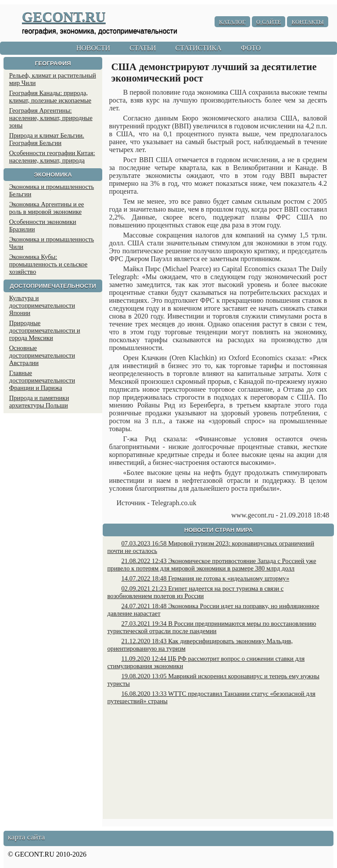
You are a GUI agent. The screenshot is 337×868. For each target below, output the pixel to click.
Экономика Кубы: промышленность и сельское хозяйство (48, 264)
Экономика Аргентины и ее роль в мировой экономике (47, 208)
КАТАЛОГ (232, 22)
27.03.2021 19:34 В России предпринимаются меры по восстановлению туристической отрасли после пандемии (212, 627)
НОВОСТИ (93, 48)
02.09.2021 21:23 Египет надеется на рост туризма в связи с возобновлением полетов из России (195, 592)
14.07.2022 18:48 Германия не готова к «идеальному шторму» (205, 578)
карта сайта (26, 837)
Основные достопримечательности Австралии (42, 355)
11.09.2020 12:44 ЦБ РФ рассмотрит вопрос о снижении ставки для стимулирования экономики (206, 662)
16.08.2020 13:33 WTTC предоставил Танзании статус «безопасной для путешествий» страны (211, 697)
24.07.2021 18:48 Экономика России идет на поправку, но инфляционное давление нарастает (213, 610)
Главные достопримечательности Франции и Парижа (42, 380)
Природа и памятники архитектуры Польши (39, 402)
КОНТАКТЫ (308, 22)
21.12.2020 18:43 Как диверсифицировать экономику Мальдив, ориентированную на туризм (200, 645)
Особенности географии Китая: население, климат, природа (52, 157)
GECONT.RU (64, 17)
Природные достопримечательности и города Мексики (45, 330)
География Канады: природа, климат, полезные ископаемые (50, 97)
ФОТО (251, 48)
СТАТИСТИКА (198, 48)
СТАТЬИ (143, 48)
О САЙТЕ (269, 22)
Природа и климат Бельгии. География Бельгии (47, 139)
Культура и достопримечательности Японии (42, 305)
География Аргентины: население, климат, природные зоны (51, 118)
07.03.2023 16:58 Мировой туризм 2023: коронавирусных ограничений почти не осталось (211, 547)
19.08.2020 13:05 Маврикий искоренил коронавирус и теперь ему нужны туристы (213, 680)
